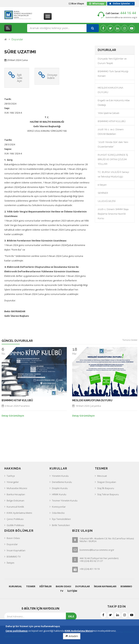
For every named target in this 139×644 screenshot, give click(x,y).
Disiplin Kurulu (60, 488)
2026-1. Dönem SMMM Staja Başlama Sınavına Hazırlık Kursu (113, 214)
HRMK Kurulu (59, 494)
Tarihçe (11, 476)
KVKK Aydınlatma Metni (19, 513)
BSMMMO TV (14, 557)
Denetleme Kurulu (62, 482)
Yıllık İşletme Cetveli (109, 113)
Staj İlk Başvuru (106, 488)
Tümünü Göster (130, 340)
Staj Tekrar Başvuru (108, 494)
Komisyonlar (59, 507)
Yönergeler (13, 482)
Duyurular (17, 39)
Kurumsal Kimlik (15, 507)
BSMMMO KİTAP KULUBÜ (112, 121)
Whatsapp (98, 4)
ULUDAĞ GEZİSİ (107, 201)
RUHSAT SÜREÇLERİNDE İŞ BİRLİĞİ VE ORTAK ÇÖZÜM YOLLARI (113, 159)
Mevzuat (102, 476)
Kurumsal (15, 586)
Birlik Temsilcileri (61, 525)
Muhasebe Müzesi (17, 488)
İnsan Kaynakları (16, 550)
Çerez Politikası (15, 519)
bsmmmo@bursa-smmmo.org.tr (122, 17)
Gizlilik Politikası (15, 525)
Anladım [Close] (72, 636)
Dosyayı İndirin (52, 76)
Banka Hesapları (16, 494)
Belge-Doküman (15, 501)
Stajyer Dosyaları (107, 482)
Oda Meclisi (58, 513)
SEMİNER (103, 193)
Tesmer (31, 586)
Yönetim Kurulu (60, 476)
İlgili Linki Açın (20, 78)
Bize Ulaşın (76, 4)
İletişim (10, 563)
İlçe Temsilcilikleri (61, 519)
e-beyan (102, 185)
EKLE (71, 616)
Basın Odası (13, 538)
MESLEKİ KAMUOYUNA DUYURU (92, 400)
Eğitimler (46, 586)
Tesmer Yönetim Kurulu (65, 501)
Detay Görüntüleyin (13, 416)
